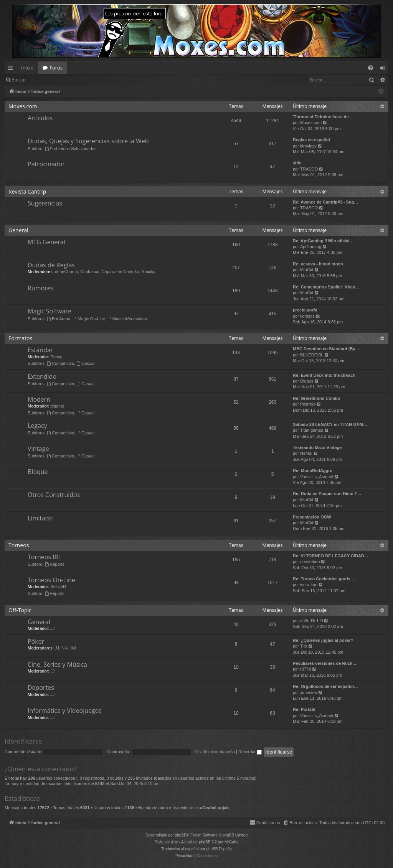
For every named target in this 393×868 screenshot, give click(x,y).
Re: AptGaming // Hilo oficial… (323, 241)
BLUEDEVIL (312, 355)
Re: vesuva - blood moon (318, 264)
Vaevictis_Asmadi (317, 477)
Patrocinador (46, 164)
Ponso (56, 357)
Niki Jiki (69, 648)
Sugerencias (45, 203)
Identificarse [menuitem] (384, 69)
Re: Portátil (304, 709)
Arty (175, 842)
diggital (57, 406)
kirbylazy (308, 146)
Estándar (40, 350)
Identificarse (50, 80)
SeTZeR (58, 586)
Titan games (312, 430)
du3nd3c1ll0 (311, 621)
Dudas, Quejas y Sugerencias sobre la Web (88, 141)
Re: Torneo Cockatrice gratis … (324, 579)
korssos (307, 316)
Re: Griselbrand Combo (316, 398)
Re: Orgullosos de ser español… (325, 686)
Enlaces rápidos (12, 69)
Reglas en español (311, 140)
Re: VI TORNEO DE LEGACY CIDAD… (331, 556)
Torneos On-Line (51, 580)
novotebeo (310, 562)
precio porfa (305, 310)
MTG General (46, 242)
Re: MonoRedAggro (313, 470)
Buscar (19, 80)
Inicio (27, 68)
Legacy (37, 426)
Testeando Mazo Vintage (317, 447)
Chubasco (90, 272)
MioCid (307, 270)
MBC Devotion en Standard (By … (327, 349)
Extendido (42, 376)
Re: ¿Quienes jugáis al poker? (323, 640)
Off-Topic (20, 610)
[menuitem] (371, 68)
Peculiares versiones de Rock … (325, 663)
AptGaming (311, 247)
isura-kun (309, 585)
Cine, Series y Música (57, 664)
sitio (297, 163)
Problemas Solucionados (71, 149)
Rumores (40, 288)
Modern (39, 399)
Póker (36, 641)
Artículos (40, 118)
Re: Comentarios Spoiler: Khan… (326, 287)
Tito (304, 646)
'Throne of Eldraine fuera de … (324, 117)
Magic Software (50, 311)
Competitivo (60, 363)
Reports (55, 564)
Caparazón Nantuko (121, 272)
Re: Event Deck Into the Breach (324, 375)
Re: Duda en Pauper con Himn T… (327, 494)
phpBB (181, 835)
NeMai (306, 453)
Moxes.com (23, 106)
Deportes (41, 687)
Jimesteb (309, 692)
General (18, 230)
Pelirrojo (308, 404)
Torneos (19, 545)
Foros (56, 68)
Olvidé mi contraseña (215, 752)
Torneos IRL (45, 557)
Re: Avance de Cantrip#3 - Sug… (325, 202)
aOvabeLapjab (214, 808)
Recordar (250, 752)
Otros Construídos (54, 495)
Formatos (20, 338)
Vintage (38, 449)
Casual (85, 363)
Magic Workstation (127, 319)
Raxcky (149, 272)
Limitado (40, 518)
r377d (305, 669)
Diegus (307, 381)
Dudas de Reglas (51, 265)
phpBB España (219, 849)
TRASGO (309, 169)
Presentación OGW (312, 517)
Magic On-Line (89, 319)
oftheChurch (66, 272)
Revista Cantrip (27, 191)
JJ (52, 628)
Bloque (38, 472)
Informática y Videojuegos (65, 711)
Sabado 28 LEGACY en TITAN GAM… (330, 424)
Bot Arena (59, 319)
